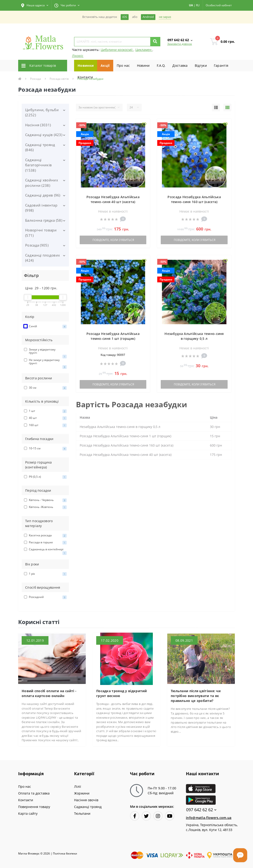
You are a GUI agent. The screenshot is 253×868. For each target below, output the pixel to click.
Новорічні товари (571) (41, 233)
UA (191, 5)
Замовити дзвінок (180, 44)
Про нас (123, 65)
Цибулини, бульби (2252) (42, 112)
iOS (125, 17)
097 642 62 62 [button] (201, 810)
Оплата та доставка (34, 793)
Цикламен (144, 50)
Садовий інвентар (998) (41, 208)
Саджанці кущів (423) (44, 135)
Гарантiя (221, 65)
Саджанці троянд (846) (40, 147)
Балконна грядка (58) (44, 220)
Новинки (86, 65)
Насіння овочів (86, 800)
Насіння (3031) (38, 125)
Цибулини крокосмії (117, 50)
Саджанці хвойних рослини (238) (42, 183)
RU (198, 5)
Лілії (78, 786)
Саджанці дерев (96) (43, 195)
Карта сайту (28, 813)
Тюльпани (82, 813)
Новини (143, 65)
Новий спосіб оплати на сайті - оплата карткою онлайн (49, 693)
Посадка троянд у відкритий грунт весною (122, 693)
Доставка (180, 65)
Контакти (85, 77)
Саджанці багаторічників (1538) (38, 165)
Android (148, 17)
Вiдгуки (201, 65)
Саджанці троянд (88, 807)
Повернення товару (34, 807)
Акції (105, 65)
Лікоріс (78, 56)
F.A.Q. (161, 65)
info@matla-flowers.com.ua (209, 818)
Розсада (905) (37, 245)
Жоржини (82, 793)
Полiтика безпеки (65, 853)
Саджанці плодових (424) (43, 258)
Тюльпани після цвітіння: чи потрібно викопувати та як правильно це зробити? (196, 696)
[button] (35, 5)
